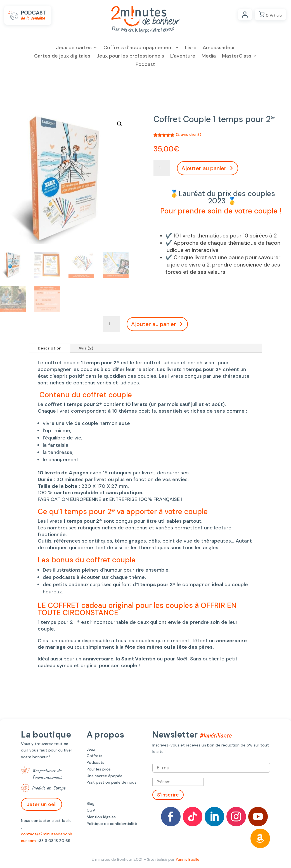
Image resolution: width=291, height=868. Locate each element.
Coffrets (94, 756)
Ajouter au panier (204, 168)
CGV (91, 810)
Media (209, 57)
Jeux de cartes (74, 48)
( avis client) (189, 134)
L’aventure (183, 57)
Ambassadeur (219, 48)
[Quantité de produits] (162, 168)
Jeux (91, 749)
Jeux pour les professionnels (130, 57)
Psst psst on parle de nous (112, 782)
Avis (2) (86, 348)
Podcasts (95, 762)
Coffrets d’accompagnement (138, 48)
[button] (120, 124)
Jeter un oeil (42, 804)
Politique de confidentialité (112, 824)
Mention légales (101, 817)
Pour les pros (99, 769)
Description (50, 348)
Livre (191, 48)
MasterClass (237, 57)
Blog (91, 803)
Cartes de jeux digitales (62, 57)
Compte (245, 15)
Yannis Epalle (187, 859)
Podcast (145, 65)
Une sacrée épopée (105, 776)
